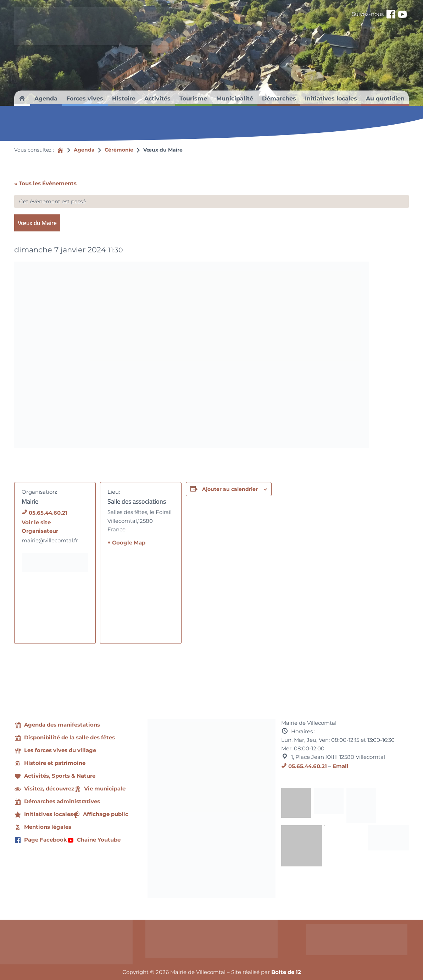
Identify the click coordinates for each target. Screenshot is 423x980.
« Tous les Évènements (45, 183)
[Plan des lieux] (141, 593)
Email (341, 766)
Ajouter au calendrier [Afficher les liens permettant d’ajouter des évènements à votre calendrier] (230, 489)
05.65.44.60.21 (48, 513)
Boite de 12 (286, 972)
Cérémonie (119, 150)
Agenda (84, 150)
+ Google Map (126, 543)
